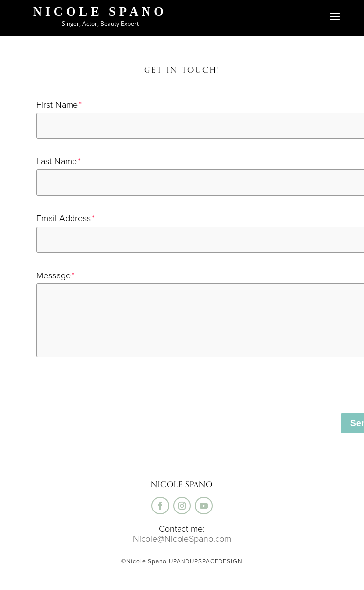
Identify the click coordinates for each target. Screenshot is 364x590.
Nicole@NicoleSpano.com (182, 539)
